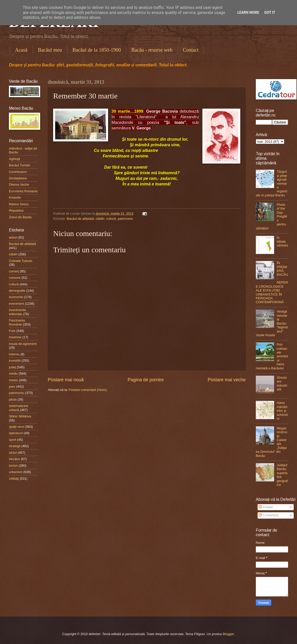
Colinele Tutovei (21, 261)
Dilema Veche (19, 185)
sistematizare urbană (19, 408)
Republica (16, 210)
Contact (191, 50)
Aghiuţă (14, 159)
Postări (266, 507)
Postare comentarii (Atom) (88, 390)
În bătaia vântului (282, 242)
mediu (13, 374)
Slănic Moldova (20, 416)
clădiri (100, 219)
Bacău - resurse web (152, 50)
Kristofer (15, 197)
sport (13, 440)
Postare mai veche (227, 380)
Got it (270, 12)
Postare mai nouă (66, 380)
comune (15, 278)
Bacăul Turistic (20, 165)
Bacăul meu (50, 50)
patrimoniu (125, 219)
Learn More (248, 12)
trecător (14, 459)
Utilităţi (14, 479)
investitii (15, 361)
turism (13, 466)
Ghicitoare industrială (282, 383)
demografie (17, 291)
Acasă (21, 50)
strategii (15, 446)
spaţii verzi (17, 427)
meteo (13, 380)
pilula (13, 399)
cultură (111, 219)
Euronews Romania (23, 191)
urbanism (16, 472)
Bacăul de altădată (80, 219)
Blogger (228, 634)
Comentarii (269, 515)
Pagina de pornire (146, 380)
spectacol (16, 433)
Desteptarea (18, 178)
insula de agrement (23, 344)
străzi (13, 453)
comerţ (14, 271)
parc (12, 386)
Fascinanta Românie (17, 322)
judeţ (12, 367)
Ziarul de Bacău (20, 217)
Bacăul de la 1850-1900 (97, 50)
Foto (12, 331)
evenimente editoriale (17, 312)
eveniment (16, 304)
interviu (14, 354)
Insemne (15, 337)
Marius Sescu (19, 204)
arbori (13, 237)
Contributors (18, 172)
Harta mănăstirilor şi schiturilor (282, 411)
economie (16, 297)
